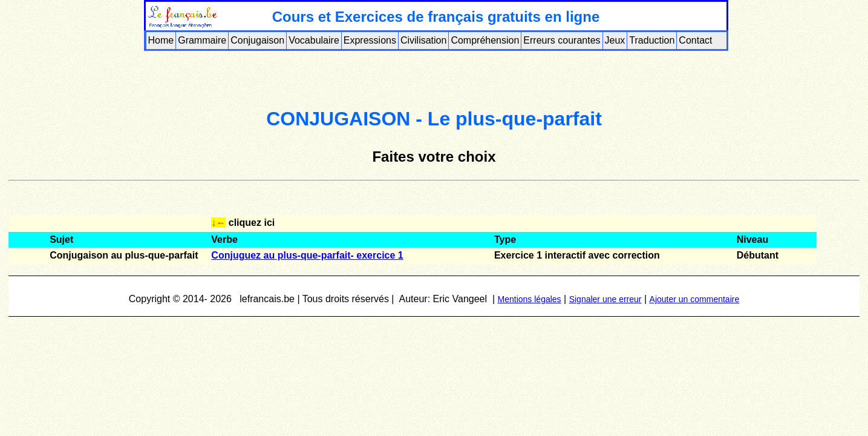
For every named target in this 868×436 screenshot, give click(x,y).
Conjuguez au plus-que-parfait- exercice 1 (307, 255)
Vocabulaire (314, 40)
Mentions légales (530, 299)
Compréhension (485, 40)
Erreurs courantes (562, 40)
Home (161, 40)
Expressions (370, 40)
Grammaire (202, 40)
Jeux (615, 40)
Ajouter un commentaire (695, 299)
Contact (695, 40)
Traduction (652, 40)
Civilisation (423, 40)
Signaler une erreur (605, 299)
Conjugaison (257, 40)
